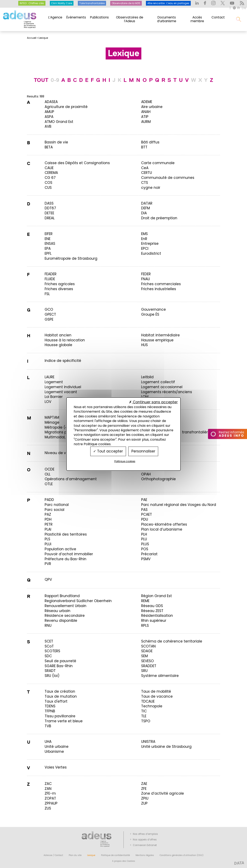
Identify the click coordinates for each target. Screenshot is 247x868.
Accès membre (197, 19)
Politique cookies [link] (125, 461)
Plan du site (75, 855)
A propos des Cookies (124, 861)
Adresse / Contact (53, 855)
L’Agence (55, 17)
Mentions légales (145, 855)
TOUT (41, 80)
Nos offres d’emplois (145, 834)
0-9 (55, 80)
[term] (51, 102)
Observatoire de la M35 (126, 3)
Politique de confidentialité (116, 855)
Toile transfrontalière (92, 3)
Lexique (91, 855)
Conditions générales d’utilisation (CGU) (182, 855)
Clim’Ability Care (62, 3)
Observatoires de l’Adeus (130, 19)
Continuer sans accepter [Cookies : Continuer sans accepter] (153, 402)
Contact (218, 17)
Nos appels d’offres (145, 840)
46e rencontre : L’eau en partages (168, 3)
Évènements (76, 17)
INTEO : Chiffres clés (32, 3)
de (244, 8)
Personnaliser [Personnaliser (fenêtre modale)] (143, 451)
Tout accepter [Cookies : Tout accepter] (108, 451)
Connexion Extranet (145, 845)
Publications (99, 17)
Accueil (32, 38)
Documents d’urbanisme (167, 19)
